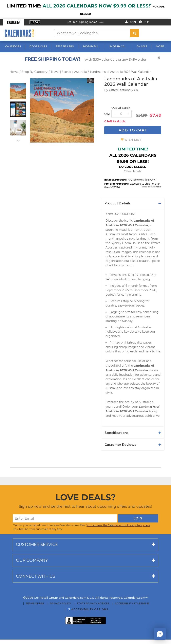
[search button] (135, 33)
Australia (80, 72)
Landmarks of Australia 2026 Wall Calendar (120, 72)
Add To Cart (133, 130)
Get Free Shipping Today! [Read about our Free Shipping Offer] (82, 22)
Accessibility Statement (132, 604)
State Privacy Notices (93, 604)
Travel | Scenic (61, 72)
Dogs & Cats (38, 46)
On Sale (142, 46)
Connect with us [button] (36, 576)
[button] (14, 22)
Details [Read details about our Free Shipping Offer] (101, 22)
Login (132, 22)
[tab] (133, 203)
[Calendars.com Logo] (19, 33)
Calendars (13, 46)
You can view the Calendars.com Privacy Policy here (118, 525)
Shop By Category (119, 46)
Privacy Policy (60, 604)
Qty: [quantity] (107, 114)
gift (124, 366)
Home (14, 72)
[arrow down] (18, 141)
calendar (145, 252)
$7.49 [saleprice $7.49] (156, 115)
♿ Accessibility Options (88, 609)
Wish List (133, 140)
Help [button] (146, 22)
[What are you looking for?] (92, 33)
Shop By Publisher (92, 46)
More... (161, 46)
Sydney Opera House (126, 243)
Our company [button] (32, 560)
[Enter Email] (65, 518)
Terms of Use (35, 604)
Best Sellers (65, 46)
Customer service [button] (37, 545)
